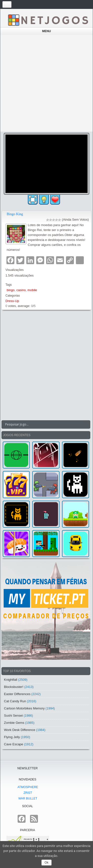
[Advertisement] (46, 83)
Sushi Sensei (13, 716)
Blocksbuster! (14, 687)
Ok (46, 863)
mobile (32, 290)
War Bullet (28, 798)
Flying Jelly (12, 737)
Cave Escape (14, 744)
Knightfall (11, 680)
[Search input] (43, 424)
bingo (11, 290)
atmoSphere (28, 787)
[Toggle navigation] (7, 4)
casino (21, 290)
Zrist (28, 793)
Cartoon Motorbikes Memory (24, 708)
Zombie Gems (14, 723)
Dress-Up (12, 301)
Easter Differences (17, 694)
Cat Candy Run (15, 701)
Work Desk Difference (20, 730)
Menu (46, 31)
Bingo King (15, 214)
